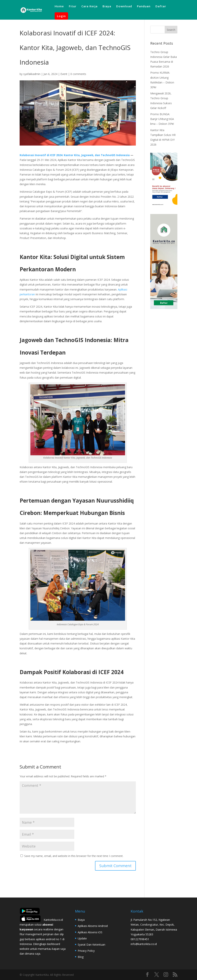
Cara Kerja (89, 6)
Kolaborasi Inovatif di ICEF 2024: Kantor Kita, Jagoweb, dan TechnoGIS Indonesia (75, 155)
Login (61, 16)
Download (124, 6)
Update (82, 938)
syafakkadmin (32, 74)
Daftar (161, 6)
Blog (81, 957)
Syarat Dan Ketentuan (91, 945)
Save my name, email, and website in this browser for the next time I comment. (74, 856)
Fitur (73, 6)
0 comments (78, 74)
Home (59, 6)
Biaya (107, 6)
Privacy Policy (86, 951)
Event (64, 74)
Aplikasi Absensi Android (93, 926)
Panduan (144, 6)
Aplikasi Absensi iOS (90, 932)
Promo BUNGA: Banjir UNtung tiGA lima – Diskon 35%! (162, 119)
